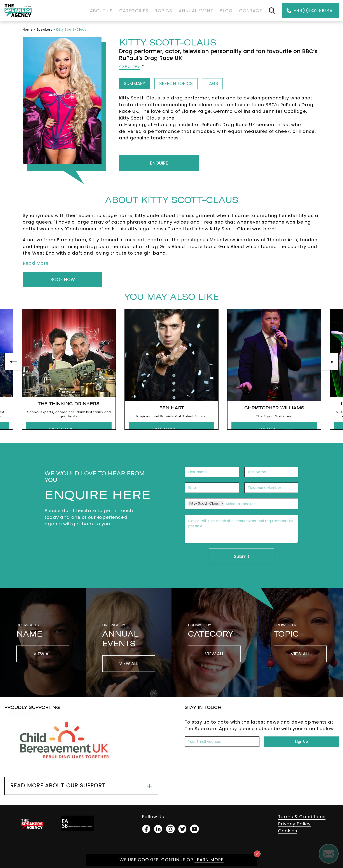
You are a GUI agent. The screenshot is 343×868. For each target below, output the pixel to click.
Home (28, 30)
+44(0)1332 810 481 (310, 10)
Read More (36, 263)
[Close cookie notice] (257, 854)
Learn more (209, 860)
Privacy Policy (294, 824)
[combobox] (260, 504)
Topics (164, 11)
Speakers (44, 30)
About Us (101, 11)
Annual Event (196, 11)
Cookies (288, 831)
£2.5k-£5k (129, 67)
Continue (173, 860)
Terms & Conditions (302, 817)
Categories (134, 11)
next (330, 362)
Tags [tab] (212, 83)
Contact (251, 11)
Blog (226, 11)
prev (13, 362)
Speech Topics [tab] (176, 83)
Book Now (63, 279)
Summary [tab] (135, 83)
